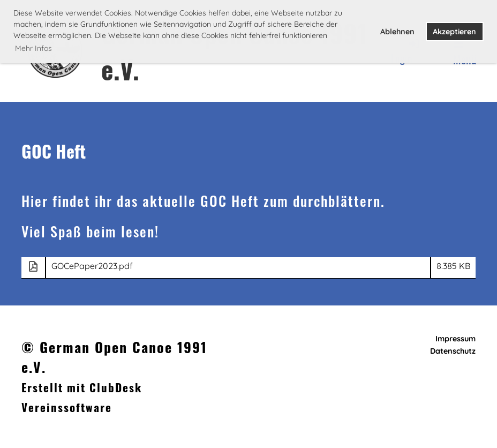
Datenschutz (453, 351)
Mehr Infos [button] (33, 48)
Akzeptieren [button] (454, 32)
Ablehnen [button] (397, 32)
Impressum (455, 339)
